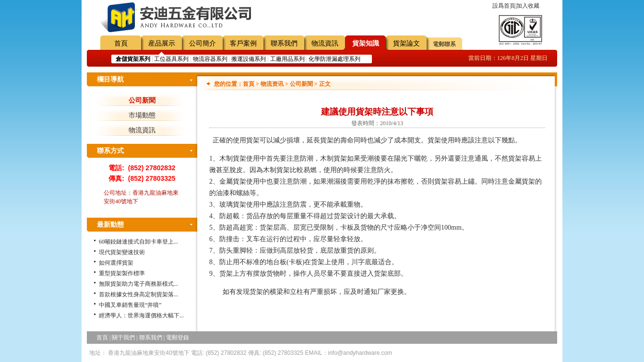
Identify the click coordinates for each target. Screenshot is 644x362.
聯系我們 (284, 43)
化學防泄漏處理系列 (334, 59)
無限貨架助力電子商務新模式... (138, 284)
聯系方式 (110, 151)
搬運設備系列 (249, 59)
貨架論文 (406, 43)
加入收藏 (528, 6)
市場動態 (142, 115)
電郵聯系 (444, 44)
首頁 (121, 43)
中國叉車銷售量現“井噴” (130, 305)
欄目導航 (110, 79)
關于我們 (123, 338)
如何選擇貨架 (116, 263)
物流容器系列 (210, 59)
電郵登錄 (178, 338)
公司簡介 (203, 43)
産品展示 (162, 43)
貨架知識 (366, 43)
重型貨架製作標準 (122, 273)
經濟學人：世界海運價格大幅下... (141, 315)
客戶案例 (243, 43)
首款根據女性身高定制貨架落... (138, 294)
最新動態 (110, 225)
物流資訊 (325, 43)
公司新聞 (142, 100)
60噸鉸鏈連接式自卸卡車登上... (138, 242)
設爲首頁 (504, 6)
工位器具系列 (171, 59)
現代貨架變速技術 (122, 252)
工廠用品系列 (287, 59)
